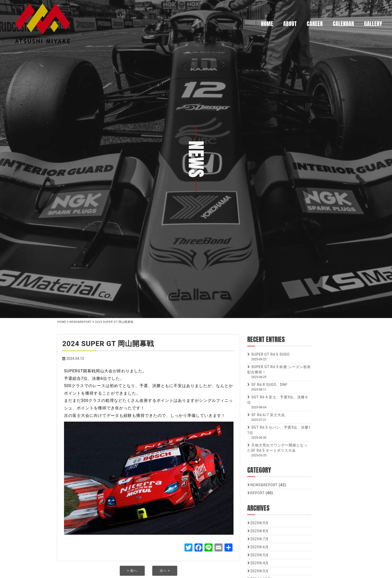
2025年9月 (259, 523)
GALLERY (373, 24)
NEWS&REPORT (264, 485)
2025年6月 (259, 547)
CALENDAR (343, 24)
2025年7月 (259, 539)
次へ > (165, 571)
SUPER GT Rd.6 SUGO (270, 354)
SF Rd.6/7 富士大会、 (270, 415)
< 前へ (132, 571)
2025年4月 (259, 563)
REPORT (257, 493)
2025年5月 (259, 555)
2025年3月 (259, 571)
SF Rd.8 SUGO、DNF (269, 385)
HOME (267, 24)
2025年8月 (259, 531)
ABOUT (290, 24)
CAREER (315, 24)
